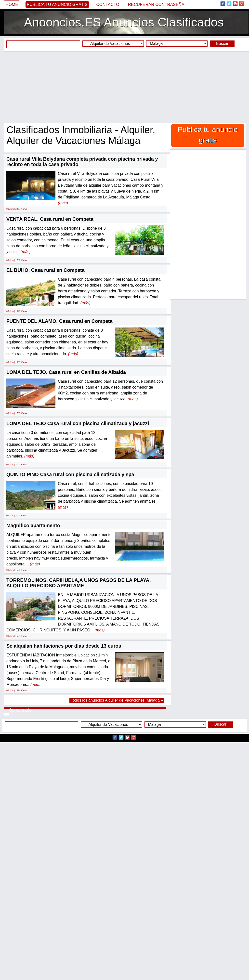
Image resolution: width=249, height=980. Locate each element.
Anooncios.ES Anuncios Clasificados (124, 22)
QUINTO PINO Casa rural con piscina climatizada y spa (70, 474)
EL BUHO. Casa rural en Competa (46, 270)
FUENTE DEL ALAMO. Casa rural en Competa (59, 321)
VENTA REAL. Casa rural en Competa (50, 219)
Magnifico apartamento (33, 525)
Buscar (222, 44)
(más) (63, 203)
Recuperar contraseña (156, 5)
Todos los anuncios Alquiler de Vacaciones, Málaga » (117, 700)
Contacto (108, 5)
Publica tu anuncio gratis (57, 5)
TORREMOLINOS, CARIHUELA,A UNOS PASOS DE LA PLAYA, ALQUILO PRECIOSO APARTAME (79, 583)
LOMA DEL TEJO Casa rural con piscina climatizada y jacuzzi (78, 423)
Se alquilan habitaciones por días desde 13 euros (64, 646)
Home (12, 5)
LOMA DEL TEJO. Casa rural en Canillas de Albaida (66, 372)
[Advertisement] (124, 87)
